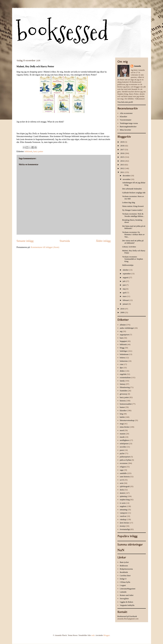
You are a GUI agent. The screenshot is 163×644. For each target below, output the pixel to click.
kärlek (122, 417)
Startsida (65, 241)
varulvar (123, 516)
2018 (123, 146)
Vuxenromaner (126, 120)
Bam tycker (124, 562)
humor (122, 407)
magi (122, 424)
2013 (123, 165)
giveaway (124, 394)
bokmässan (124, 354)
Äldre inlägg (103, 241)
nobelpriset (124, 444)
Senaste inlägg (25, 241)
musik (122, 437)
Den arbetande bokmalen (132, 189)
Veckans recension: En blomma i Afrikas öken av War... (133, 234)
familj (122, 381)
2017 (123, 150)
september (127, 274)
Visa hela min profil (125, 102)
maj (124, 289)
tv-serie (123, 503)
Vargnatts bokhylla (127, 605)
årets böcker (125, 523)
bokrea (122, 358)
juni (124, 285)
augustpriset (125, 335)
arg (121, 331)
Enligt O (123, 579)
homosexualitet (126, 404)
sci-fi (122, 480)
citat (121, 364)
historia (123, 401)
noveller (123, 447)
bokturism (124, 361)
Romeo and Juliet (127, 595)
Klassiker (123, 116)
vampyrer (124, 513)
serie (122, 483)
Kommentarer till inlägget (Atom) (45, 247)
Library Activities (129, 247)
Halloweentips (128, 265)
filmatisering (125, 387)
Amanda (137, 66)
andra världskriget (127, 328)
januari (126, 304)
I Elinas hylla (125, 582)
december (127, 176)
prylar (122, 453)
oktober (126, 270)
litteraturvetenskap (127, 420)
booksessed (62, 32)
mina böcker (125, 427)
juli (124, 281)
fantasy (123, 384)
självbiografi (125, 486)
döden (122, 371)
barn (122, 338)
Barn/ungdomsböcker (128, 127)
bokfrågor (124, 351)
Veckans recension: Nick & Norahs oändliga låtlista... (133, 215)
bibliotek (29, 151)
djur (121, 368)
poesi (122, 450)
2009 (123, 312)
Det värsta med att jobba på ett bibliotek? (133, 242)
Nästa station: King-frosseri (133, 206)
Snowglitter (124, 598)
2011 (123, 172)
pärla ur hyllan (125, 460)
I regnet (123, 585)
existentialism (125, 377)
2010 (123, 309)
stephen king (125, 500)
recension (124, 463)
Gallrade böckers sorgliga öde (134, 193)
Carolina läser (125, 575)
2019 (123, 142)
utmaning (123, 510)
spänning (123, 496)
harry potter (38, 151)
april (125, 293)
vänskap (123, 519)
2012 (123, 168)
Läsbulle (123, 592)
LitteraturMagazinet (128, 589)
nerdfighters (125, 440)
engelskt (123, 374)
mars (125, 296)
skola (122, 490)
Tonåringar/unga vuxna (129, 123)
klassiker (123, 410)
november (127, 179)
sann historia (125, 477)
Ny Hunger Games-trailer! (132, 210)
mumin (123, 434)
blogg (122, 348)
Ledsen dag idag (129, 202)
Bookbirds (124, 572)
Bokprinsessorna (126, 569)
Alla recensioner (126, 113)
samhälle (123, 473)
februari (126, 300)
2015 (123, 157)
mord (122, 430)
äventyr (123, 526)
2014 (123, 161)
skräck (122, 493)
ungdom (123, 506)
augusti (126, 277)
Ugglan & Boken (126, 602)
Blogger (107, 635)
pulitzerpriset (125, 457)
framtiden (124, 391)
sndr (93, 635)
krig (121, 414)
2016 (123, 153)
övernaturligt (125, 529)
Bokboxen (124, 566)
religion (123, 467)
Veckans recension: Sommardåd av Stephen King (133, 259)
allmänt (123, 325)
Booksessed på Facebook (127, 616)
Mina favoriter (125, 130)
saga (122, 470)
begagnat (123, 341)
